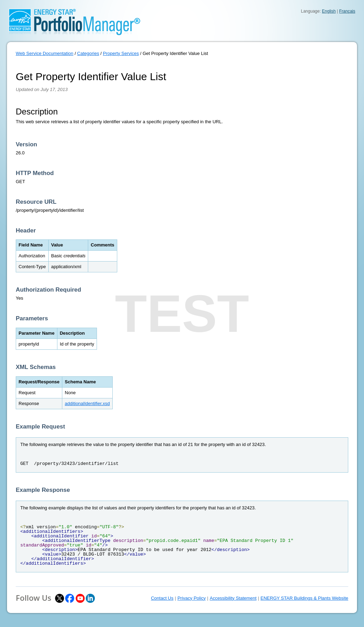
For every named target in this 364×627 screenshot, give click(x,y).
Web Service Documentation (45, 53)
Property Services (121, 53)
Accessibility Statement (233, 598)
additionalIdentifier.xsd (87, 403)
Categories (88, 53)
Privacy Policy (192, 598)
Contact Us (162, 598)
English (329, 11)
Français (347, 11)
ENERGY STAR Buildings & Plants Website (304, 598)
